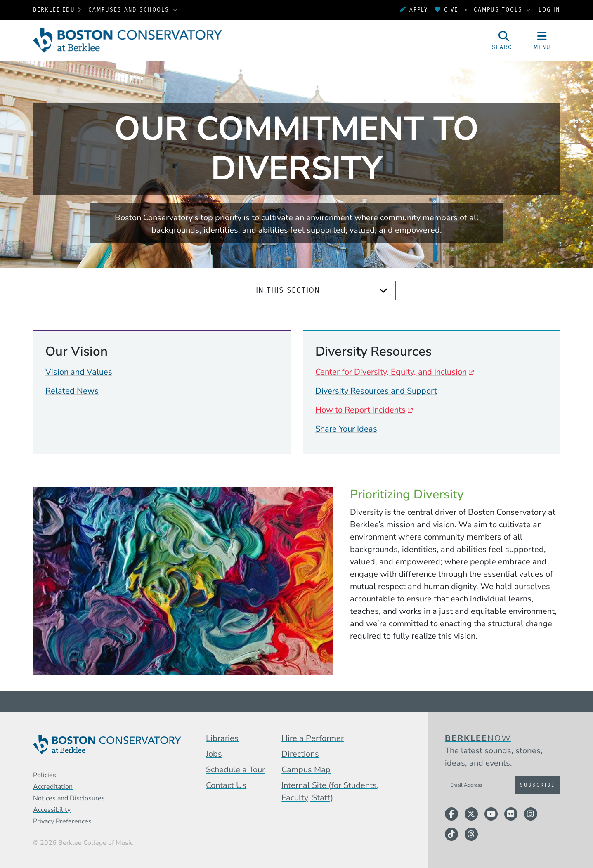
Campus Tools (499, 10)
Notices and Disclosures (69, 798)
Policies (45, 775)
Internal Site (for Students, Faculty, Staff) (330, 791)
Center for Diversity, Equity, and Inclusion (391, 372)
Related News (72, 391)
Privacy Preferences (62, 821)
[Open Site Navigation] (542, 40)
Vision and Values (79, 372)
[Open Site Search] (504, 40)
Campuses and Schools (130, 10)
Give (446, 10)
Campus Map (306, 770)
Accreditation (53, 787)
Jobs (214, 754)
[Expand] (383, 291)
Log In (549, 10)
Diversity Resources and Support (376, 391)
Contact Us (226, 785)
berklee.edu (54, 10)
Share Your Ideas (346, 429)
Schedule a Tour (235, 770)
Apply (414, 10)
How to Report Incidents (360, 410)
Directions (300, 754)
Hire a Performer (313, 738)
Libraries (222, 738)
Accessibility (52, 810)
